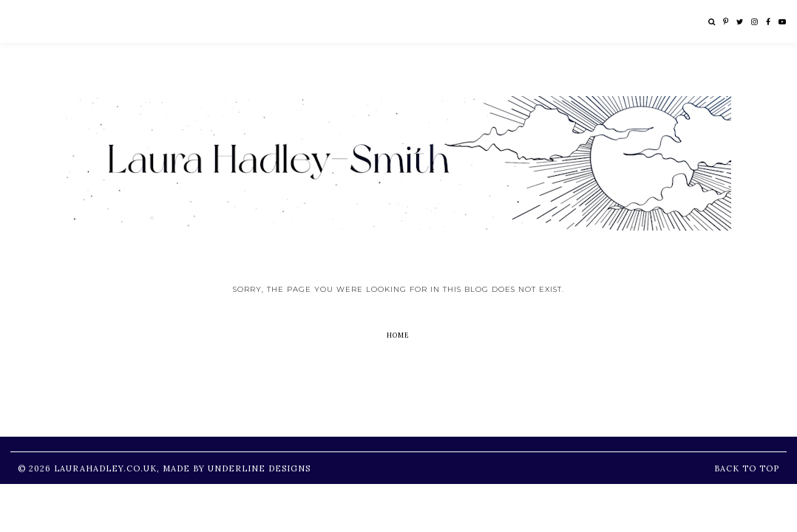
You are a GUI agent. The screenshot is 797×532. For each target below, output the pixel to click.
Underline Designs (259, 468)
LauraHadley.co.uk (105, 468)
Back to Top (747, 468)
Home (398, 335)
